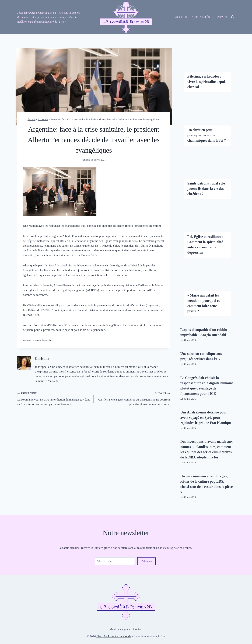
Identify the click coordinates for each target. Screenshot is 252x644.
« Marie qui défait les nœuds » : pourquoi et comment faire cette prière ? (204, 303)
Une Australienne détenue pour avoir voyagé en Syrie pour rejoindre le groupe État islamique (206, 417)
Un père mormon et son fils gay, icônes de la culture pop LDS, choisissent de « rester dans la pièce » (207, 484)
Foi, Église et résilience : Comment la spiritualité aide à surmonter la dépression (205, 245)
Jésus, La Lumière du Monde (114, 636)
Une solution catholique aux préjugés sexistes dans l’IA (201, 356)
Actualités (201, 17)
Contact (220, 17)
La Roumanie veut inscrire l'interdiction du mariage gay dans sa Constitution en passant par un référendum (54, 398)
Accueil (182, 17)
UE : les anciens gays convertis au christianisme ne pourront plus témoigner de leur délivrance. (133, 398)
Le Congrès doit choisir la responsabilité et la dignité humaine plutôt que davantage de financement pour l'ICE (207, 386)
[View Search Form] (233, 17)
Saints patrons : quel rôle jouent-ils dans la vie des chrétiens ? (206, 189)
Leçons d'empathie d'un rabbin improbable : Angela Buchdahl (204, 332)
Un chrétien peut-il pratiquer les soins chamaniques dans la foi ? (207, 135)
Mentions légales (120, 629)
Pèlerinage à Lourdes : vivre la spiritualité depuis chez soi (207, 82)
